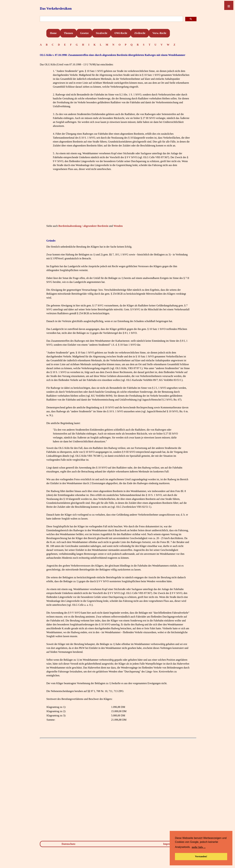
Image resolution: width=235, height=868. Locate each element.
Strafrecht (102, 33)
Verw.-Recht (159, 33)
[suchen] (111, 19)
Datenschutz (68, 844)
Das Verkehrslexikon (56, 8)
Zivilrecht (140, 33)
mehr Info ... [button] (199, 847)
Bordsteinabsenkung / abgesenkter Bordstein (83, 226)
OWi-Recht (121, 33)
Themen (68, 33)
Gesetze (84, 33)
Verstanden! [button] (201, 856)
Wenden (118, 226)
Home (53, 33)
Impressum (169, 844)
